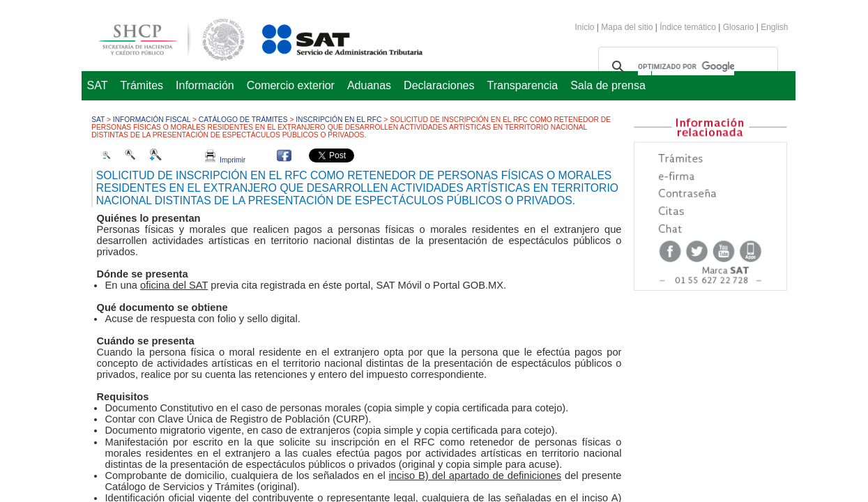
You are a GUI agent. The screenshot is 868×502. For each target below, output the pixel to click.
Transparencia (523, 85)
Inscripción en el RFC (338, 120)
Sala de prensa (608, 85)
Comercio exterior (291, 85)
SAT (98, 85)
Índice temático (688, 27)
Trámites (142, 85)
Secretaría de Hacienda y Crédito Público (161, 37)
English (774, 27)
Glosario (739, 27)
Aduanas (369, 85)
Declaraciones (439, 85)
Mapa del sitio (628, 27)
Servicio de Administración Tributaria (327, 37)
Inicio (585, 27)
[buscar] (686, 67)
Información (205, 85)
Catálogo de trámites (243, 120)
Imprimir (225, 160)
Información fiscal (152, 120)
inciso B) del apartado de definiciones (475, 476)
